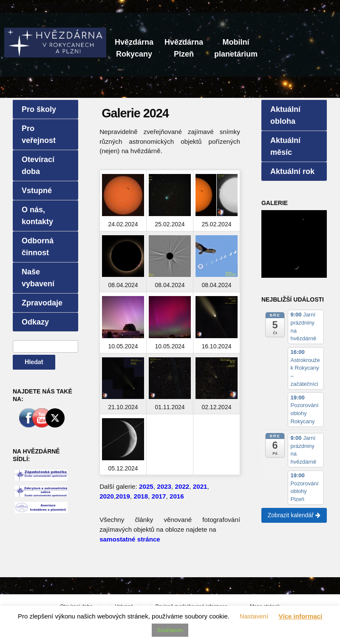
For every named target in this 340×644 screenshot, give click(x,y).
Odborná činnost (38, 247)
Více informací (301, 616)
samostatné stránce (130, 539)
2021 (200, 486)
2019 (123, 496)
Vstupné (37, 191)
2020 (107, 496)
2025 (146, 486)
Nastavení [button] (254, 616)
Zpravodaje (42, 303)
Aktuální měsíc (285, 146)
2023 (164, 486)
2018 (141, 496)
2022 (182, 486)
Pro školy (39, 109)
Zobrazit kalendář (294, 515)
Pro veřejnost (39, 134)
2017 (159, 496)
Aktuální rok (292, 171)
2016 (177, 496)
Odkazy (35, 322)
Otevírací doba (38, 165)
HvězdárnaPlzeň (184, 48)
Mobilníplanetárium (236, 48)
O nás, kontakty (37, 216)
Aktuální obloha (285, 115)
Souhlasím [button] (170, 630)
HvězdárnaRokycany (134, 48)
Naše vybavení (38, 278)
